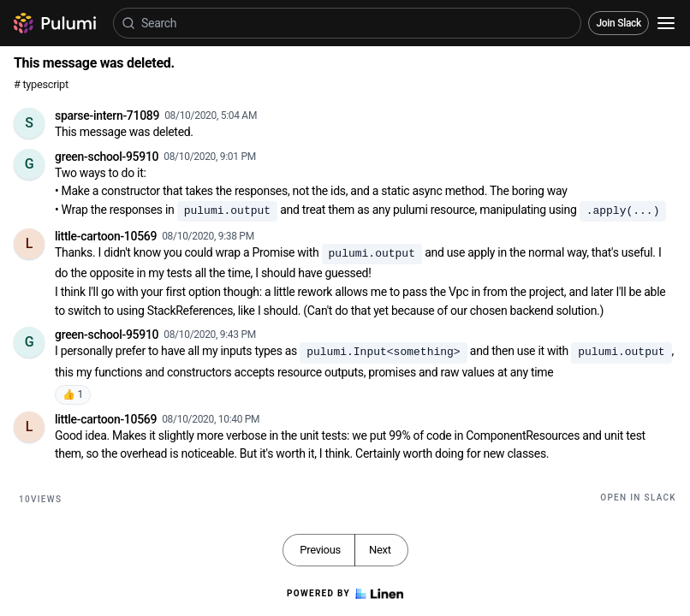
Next (380, 550)
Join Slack (619, 23)
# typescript (41, 84)
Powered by (345, 594)
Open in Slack (638, 498)
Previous (320, 550)
